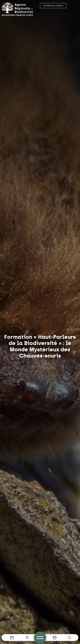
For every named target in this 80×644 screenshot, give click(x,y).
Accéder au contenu (53, 6)
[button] (69, 638)
